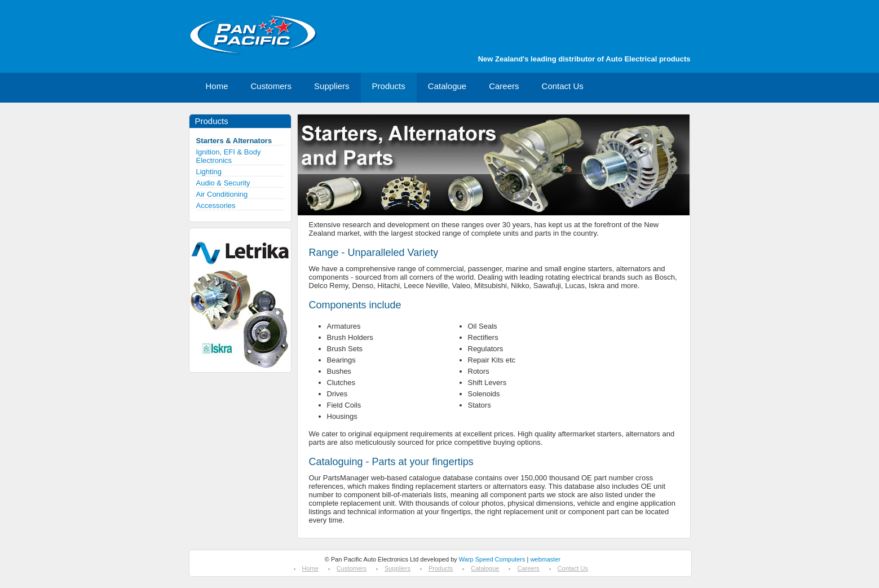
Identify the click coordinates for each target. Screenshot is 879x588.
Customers (271, 86)
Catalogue (447, 86)
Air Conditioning (222, 194)
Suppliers (332, 86)
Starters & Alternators (234, 141)
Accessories (216, 205)
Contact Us (563, 86)
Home (217, 86)
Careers (504, 86)
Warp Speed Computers (492, 559)
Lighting (209, 172)
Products (389, 86)
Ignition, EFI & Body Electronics (229, 156)
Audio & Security (223, 183)
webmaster (545, 559)
